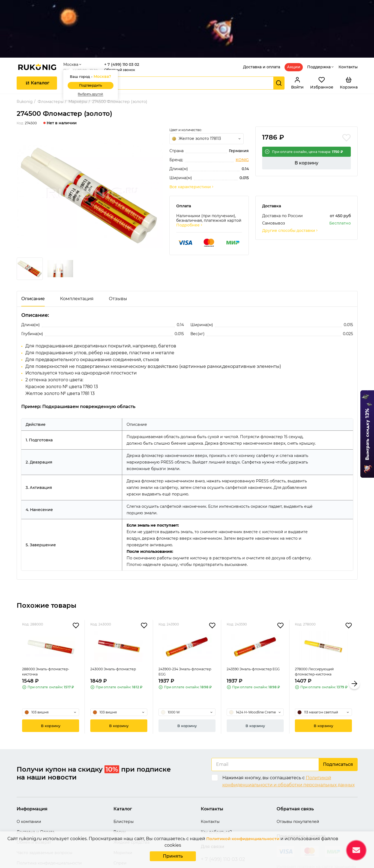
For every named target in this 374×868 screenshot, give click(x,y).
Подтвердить (96, 41)
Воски (120, 788)
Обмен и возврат (34, 799)
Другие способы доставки (290, 187)
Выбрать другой (96, 50)
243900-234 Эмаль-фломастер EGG (177, 637)
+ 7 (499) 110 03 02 (127, 21)
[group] (90, 151)
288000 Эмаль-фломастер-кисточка (49, 637)
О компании (29, 778)
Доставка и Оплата (36, 788)
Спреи (120, 819)
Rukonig (25, 58)
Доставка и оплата (262, 23)
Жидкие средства (131, 799)
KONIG (242, 116)
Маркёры (78, 58)
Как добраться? (216, 788)
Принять (173, 857)
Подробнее (190, 181)
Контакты (348, 23)
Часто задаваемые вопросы (44, 809)
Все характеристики (192, 143)
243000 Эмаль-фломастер (116, 633)
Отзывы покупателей (298, 778)
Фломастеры (51, 58)
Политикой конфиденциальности (243, 840)
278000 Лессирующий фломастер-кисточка (317, 637)
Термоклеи (125, 830)
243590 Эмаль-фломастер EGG (252, 637)
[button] (354, 640)
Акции (294, 23)
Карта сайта (29, 830)
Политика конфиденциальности (49, 819)
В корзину (306, 123)
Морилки (123, 809)
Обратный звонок (125, 26)
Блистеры (124, 778)
